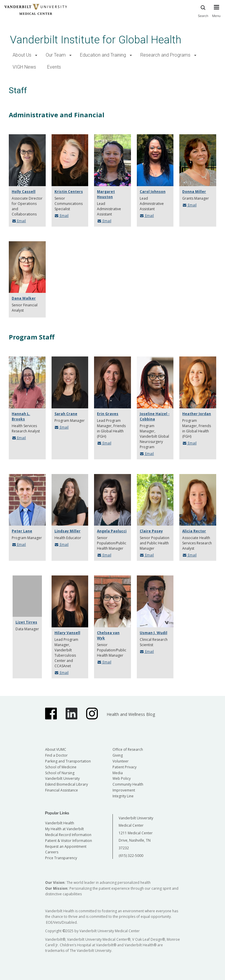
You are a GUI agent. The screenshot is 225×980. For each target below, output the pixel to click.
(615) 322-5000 (131, 856)
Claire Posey (151, 531)
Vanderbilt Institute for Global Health (96, 40)
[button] (36, 55)
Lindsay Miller (68, 531)
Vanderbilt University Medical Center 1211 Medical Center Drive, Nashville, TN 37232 (136, 833)
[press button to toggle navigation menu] (216, 14)
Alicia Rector (194, 531)
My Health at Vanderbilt (64, 829)
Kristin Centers (69, 192)
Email (19, 221)
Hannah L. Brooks (21, 416)
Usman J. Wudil (154, 633)
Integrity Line (123, 796)
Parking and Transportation (68, 761)
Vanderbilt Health (60, 823)
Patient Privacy (125, 767)
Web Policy (122, 778)
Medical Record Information (68, 835)
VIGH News (24, 67)
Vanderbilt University (62, 778)
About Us (22, 55)
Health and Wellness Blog (131, 714)
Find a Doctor (56, 755)
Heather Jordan (197, 414)
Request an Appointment (66, 846)
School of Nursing (60, 773)
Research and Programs (165, 55)
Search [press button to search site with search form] (203, 10)
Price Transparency (61, 858)
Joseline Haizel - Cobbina (155, 416)
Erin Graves (108, 414)
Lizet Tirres (26, 622)
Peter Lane (22, 531)
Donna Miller (194, 192)
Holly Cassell (24, 192)
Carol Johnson (153, 192)
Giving (118, 755)
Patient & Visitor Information (69, 841)
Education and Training (103, 55)
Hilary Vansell (67, 633)
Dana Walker (24, 298)
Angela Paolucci (112, 531)
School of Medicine (61, 767)
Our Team (56, 55)
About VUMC (56, 749)
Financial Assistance (62, 790)
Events (54, 67)
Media (118, 773)
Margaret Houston (106, 194)
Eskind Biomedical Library (67, 784)
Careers (52, 852)
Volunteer (121, 761)
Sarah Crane (66, 414)
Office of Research (128, 749)
